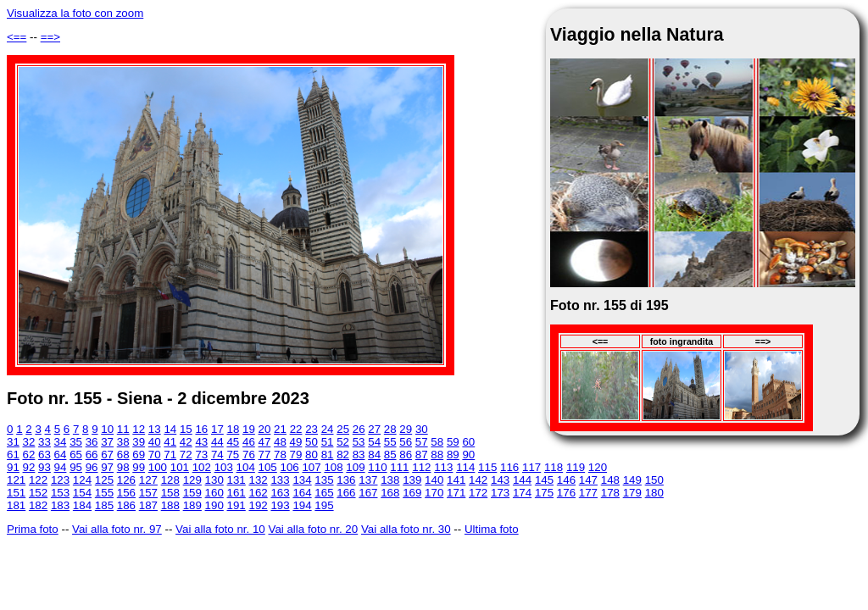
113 (443, 467)
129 (192, 480)
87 (422, 455)
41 (170, 442)
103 (224, 467)
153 (60, 493)
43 (201, 442)
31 (13, 442)
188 (170, 505)
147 (588, 480)
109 (355, 467)
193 (280, 505)
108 (333, 467)
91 (13, 467)
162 (258, 493)
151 (16, 493)
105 (268, 467)
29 (406, 429)
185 (104, 505)
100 (158, 467)
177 (588, 493)
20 (265, 429)
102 (202, 467)
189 (192, 505)
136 (346, 480)
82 (343, 455)
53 (359, 442)
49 (296, 442)
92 (29, 467)
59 (453, 442)
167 (368, 493)
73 (201, 455)
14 (170, 429)
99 (139, 467)
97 (107, 467)
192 (258, 505)
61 (13, 455)
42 (186, 442)
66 (92, 455)
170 (434, 493)
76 (249, 455)
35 (76, 442)
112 (421, 467)
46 (249, 442)
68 (123, 455)
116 (509, 467)
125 (104, 480)
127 (148, 480)
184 (82, 505)
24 (328, 429)
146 (566, 480)
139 (412, 480)
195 (324, 505)
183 (60, 505)
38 (123, 442)
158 (170, 493)
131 (236, 480)
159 (192, 493)
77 (265, 455)
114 (465, 467)
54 (374, 442)
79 (296, 455)
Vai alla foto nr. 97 (117, 529)
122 (38, 480)
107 (311, 467)
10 (107, 429)
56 (406, 442)
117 (531, 467)
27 (374, 429)
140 (434, 480)
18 (234, 429)
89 (453, 455)
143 (500, 480)
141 (456, 480)
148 (610, 480)
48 (280, 442)
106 (290, 467)
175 (544, 493)
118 (554, 467)
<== (17, 37)
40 (155, 442)
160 (214, 493)
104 (246, 467)
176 (566, 493)
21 (280, 429)
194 (302, 505)
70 (155, 455)
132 (258, 480)
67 (107, 455)
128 (170, 480)
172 (478, 493)
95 (76, 467)
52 (343, 442)
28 (390, 429)
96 (92, 467)
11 (123, 429)
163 (280, 493)
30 (422, 429)
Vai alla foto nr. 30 (406, 529)
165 (324, 493)
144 (522, 480)
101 (180, 467)
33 (45, 442)
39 (139, 442)
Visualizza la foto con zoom (75, 13)
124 (82, 480)
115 (487, 467)
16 (201, 429)
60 (468, 442)
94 (61, 467)
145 (544, 480)
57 (422, 442)
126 (126, 480)
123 (60, 480)
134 (302, 480)
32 (29, 442)
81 (328, 455)
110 (377, 467)
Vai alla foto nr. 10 (220, 529)
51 (328, 442)
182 (38, 505)
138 (390, 480)
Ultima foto (492, 529)
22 (296, 429)
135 (324, 480)
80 (312, 455)
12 (139, 429)
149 (632, 480)
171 (456, 493)
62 (29, 455)
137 (368, 480)
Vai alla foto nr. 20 (313, 529)
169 (412, 493)
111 (399, 467)
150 (654, 480)
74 (217, 455)
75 (233, 455)
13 (155, 429)
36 (92, 442)
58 (437, 442)
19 (249, 429)
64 (61, 455)
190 (214, 505)
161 (236, 493)
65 (76, 455)
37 (107, 442)
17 (217, 429)
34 (61, 442)
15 (186, 429)
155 (104, 493)
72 (186, 455)
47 (265, 442)
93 (45, 467)
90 (468, 455)
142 (478, 480)
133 (280, 480)
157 (148, 493)
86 (406, 455)
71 (170, 455)
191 (236, 505)
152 (38, 493)
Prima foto (33, 529)
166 (346, 493)
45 (233, 442)
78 (280, 455)
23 (312, 429)
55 (390, 442)
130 (214, 480)
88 (437, 455)
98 (123, 467)
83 (359, 455)
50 (312, 442)
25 (343, 429)
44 (217, 442)
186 (126, 505)
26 (359, 429)
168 (390, 493)
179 (632, 493)
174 (522, 493)
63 (45, 455)
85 (390, 455)
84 (374, 455)
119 (576, 467)
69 (139, 455)
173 (500, 493)
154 (82, 493)
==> (50, 37)
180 (654, 493)
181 (16, 505)
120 (598, 467)
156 (126, 493)
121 (16, 480)
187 (148, 505)
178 (610, 493)
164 (302, 493)
